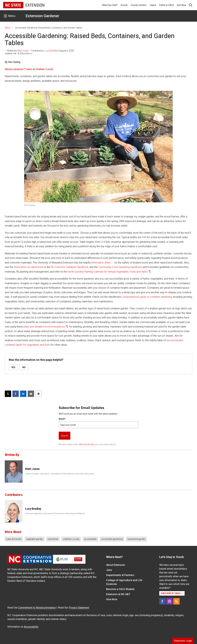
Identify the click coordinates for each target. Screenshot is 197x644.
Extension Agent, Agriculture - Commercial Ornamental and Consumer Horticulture (60, 474)
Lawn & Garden (14, 539)
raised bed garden (136, 539)
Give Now (182, 5)
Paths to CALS (167, 5)
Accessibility (31, 627)
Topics (153, 5)
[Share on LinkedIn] (23, 394)
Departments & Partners (120, 575)
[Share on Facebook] (16, 394)
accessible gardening (112, 539)
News (8, 28)
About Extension (116, 565)
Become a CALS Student (120, 589)
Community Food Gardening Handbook (120, 267)
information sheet (101, 263)
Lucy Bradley (51, 51)
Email (62, 419)
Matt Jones (23, 51)
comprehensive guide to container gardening (147, 297)
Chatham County (44, 69)
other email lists (86, 444)
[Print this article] (39, 394)
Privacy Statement (79, 608)
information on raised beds (29, 267)
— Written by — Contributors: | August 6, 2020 (39, 51)
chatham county (71, 539)
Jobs (109, 570)
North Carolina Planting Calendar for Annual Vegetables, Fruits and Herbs (108, 272)
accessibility (90, 539)
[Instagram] (169, 601)
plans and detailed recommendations (44, 327)
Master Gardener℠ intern (19, 69)
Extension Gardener (42, 16)
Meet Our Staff (110, 5)
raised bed (53, 539)
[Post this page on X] (8, 394)
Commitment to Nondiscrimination (37, 608)
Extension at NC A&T (118, 594)
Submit (65, 436)
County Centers (139, 5)
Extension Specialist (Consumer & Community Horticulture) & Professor (55, 514)
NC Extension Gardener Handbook (70, 267)
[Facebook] (162, 601)
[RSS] (176, 601)
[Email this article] (31, 394)
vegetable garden (35, 539)
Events (124, 5)
